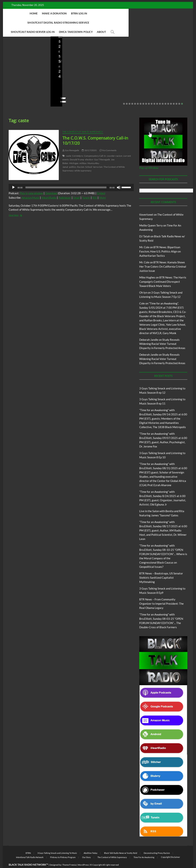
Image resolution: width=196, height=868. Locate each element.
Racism (81, 158)
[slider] (66, 178)
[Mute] (119, 178)
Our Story (86, 848)
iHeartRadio (49, 189)
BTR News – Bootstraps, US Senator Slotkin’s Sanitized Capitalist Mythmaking (74, 69)
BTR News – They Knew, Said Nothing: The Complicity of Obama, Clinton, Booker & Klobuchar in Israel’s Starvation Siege (168, 62)
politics (73, 158)
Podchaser (65, 189)
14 (160, 95)
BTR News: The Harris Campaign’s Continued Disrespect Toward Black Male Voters (163, 273)
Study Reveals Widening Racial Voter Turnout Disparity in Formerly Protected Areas (162, 335)
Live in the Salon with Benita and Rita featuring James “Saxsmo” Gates (25, 69)
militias (83, 154)
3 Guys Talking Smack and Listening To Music (57, 844)
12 (154, 95)
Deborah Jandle (149, 331)
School (89, 158)
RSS (95, 189)
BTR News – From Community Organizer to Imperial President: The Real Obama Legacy (121, 67)
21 (179, 95)
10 (149, 95)
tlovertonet (146, 205)
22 (182, 95)
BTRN (28, 844)
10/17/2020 (89, 141)
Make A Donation (54, 13)
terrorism (98, 158)
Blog (9, 53)
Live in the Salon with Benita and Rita (23, 55)
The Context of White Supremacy (83, 123)
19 (174, 95)
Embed (101, 184)
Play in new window (31, 184)
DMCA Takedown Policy (108, 23)
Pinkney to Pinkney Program (63, 848)
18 (171, 95)
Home (33, 13)
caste (69, 147)
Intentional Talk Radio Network (30, 848)
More (102, 189)
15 (163, 95)
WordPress (83, 856)
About (134, 23)
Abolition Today (91, 844)
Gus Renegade (71, 141)
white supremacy (83, 162)
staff (59, 82)
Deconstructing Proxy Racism (157, 844)
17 (168, 95)
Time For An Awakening (144, 848)
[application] (71, 178)
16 (165, 95)
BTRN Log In (78, 13)
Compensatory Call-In (95, 147)
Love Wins (14, 82)
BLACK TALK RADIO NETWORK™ (28, 856)
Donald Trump (77, 150)
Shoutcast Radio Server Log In (65, 23)
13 (157, 95)
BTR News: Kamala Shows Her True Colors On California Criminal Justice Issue (163, 257)
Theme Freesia (69, 856)
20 (176, 95)
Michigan (74, 154)
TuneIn (86, 189)
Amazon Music (31, 189)
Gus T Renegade (102, 150)
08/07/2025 (120, 82)
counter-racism (115, 147)
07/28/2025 (168, 82)
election (89, 150)
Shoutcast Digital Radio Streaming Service (121, 13)
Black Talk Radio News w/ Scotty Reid (121, 844)
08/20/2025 (30, 82)
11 (152, 95)
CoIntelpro (78, 147)
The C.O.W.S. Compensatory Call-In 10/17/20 (95, 131)
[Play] (13, 178)
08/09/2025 (72, 82)
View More (14, 93)
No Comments (16, 87)
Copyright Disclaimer (170, 848)
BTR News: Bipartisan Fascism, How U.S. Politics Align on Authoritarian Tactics (160, 242)
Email (77, 189)
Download (51, 184)
